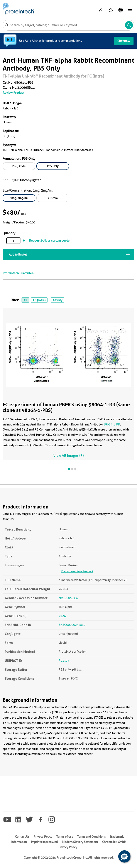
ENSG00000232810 (72, 625)
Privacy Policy (43, 837)
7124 (62, 616)
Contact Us (22, 837)
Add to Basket (18, 254)
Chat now (124, 41)
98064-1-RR (112, 424)
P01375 (64, 661)
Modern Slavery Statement (80, 842)
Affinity (58, 300)
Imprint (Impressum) (44, 842)
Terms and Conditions (91, 837)
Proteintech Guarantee (18, 273)
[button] (124, 856)
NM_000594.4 (68, 598)
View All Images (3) (68, 456)
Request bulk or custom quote (49, 240)
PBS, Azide (19, 166)
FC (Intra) (39, 300)
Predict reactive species (77, 571)
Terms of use (65, 837)
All (25, 300)
